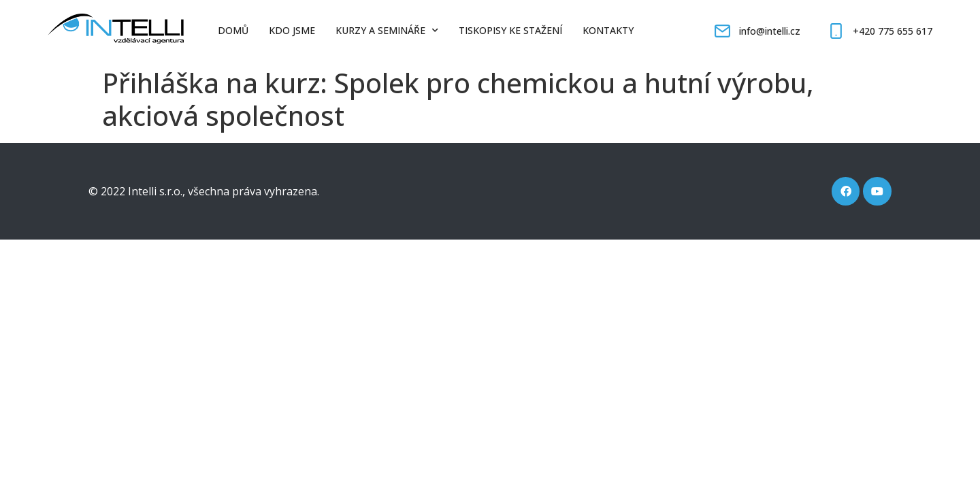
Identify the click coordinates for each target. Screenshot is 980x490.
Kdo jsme (292, 30)
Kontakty (608, 30)
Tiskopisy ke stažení (510, 30)
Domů (233, 30)
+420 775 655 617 (893, 31)
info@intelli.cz (770, 31)
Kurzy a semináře (387, 31)
